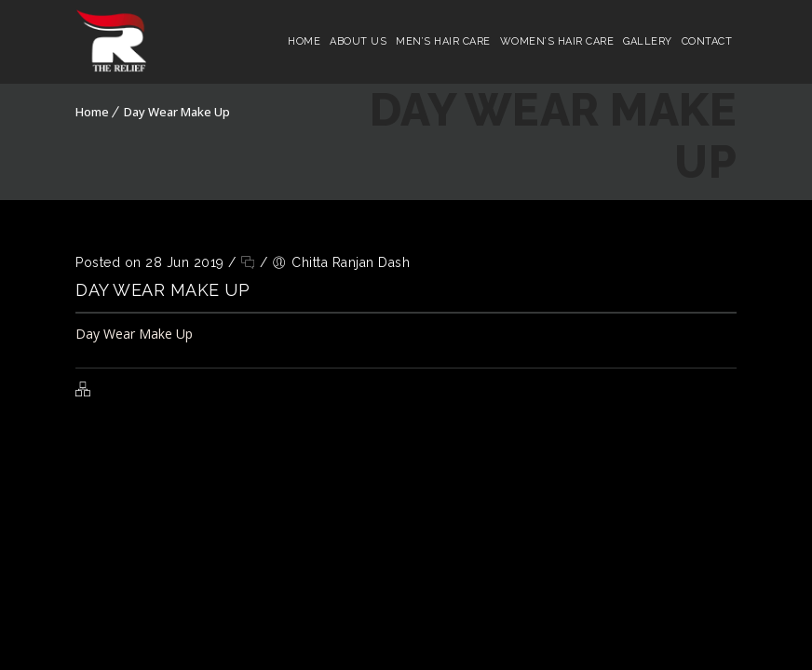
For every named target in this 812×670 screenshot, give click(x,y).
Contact (707, 41)
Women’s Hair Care (557, 41)
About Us (358, 41)
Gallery (648, 41)
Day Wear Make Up (177, 112)
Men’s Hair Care (443, 41)
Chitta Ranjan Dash (351, 262)
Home (304, 41)
